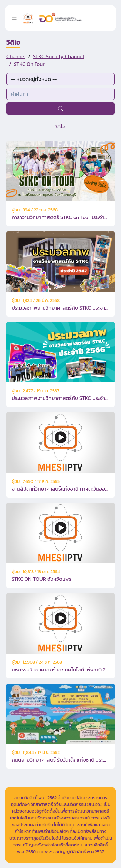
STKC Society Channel (58, 56)
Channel (16, 56)
